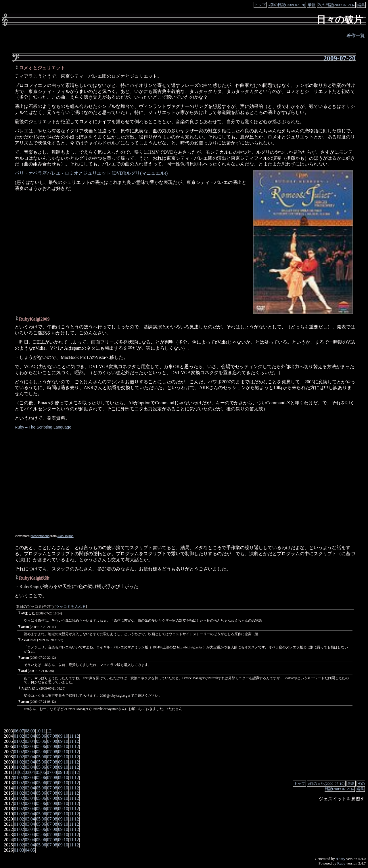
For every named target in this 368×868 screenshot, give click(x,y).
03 (27, 736)
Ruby (341, 863)
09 (33, 731)
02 (22, 736)
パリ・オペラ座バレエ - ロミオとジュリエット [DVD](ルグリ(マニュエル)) (91, 173)
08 (27, 731)
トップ (260, 5)
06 (16, 731)
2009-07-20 (340, 58)
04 (33, 736)
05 (38, 736)
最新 (312, 5)
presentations (40, 536)
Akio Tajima (66, 536)
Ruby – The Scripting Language (43, 427)
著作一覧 (356, 36)
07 (22, 731)
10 (38, 731)
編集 (361, 5)
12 (49, 731)
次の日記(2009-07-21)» (336, 5)
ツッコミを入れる (71, 607)
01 (16, 736)
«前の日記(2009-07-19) (287, 5)
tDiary (341, 859)
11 (44, 731)
